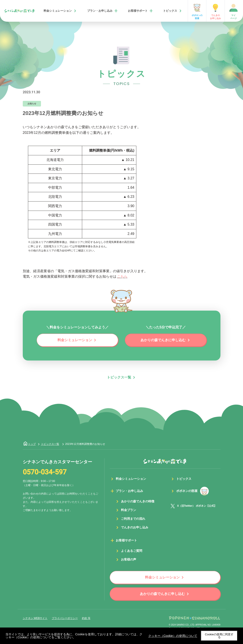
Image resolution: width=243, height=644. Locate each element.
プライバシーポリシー (65, 618)
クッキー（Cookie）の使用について (173, 636)
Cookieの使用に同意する (219, 636)
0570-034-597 (45, 472)
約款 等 (86, 618)
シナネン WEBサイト (35, 618)
